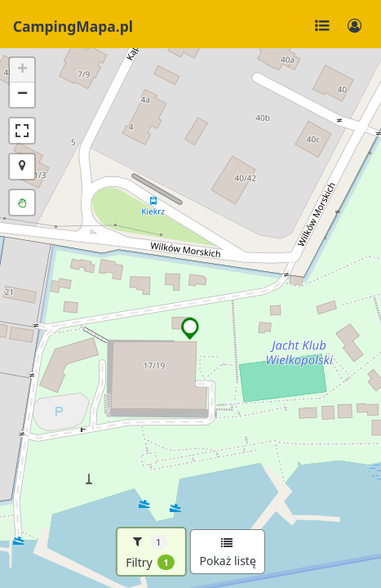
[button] (190, 328)
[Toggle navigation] (322, 26)
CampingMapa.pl (73, 26)
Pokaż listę (227, 553)
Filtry (150, 552)
